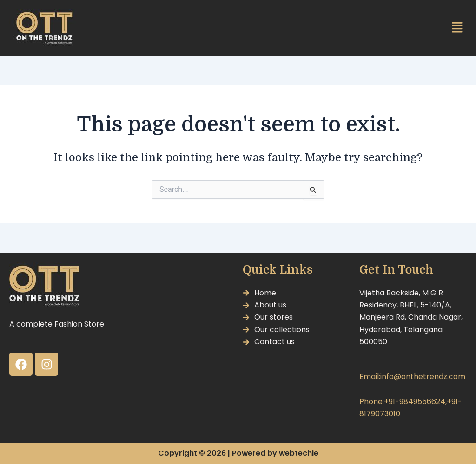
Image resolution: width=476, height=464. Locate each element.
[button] (457, 28)
